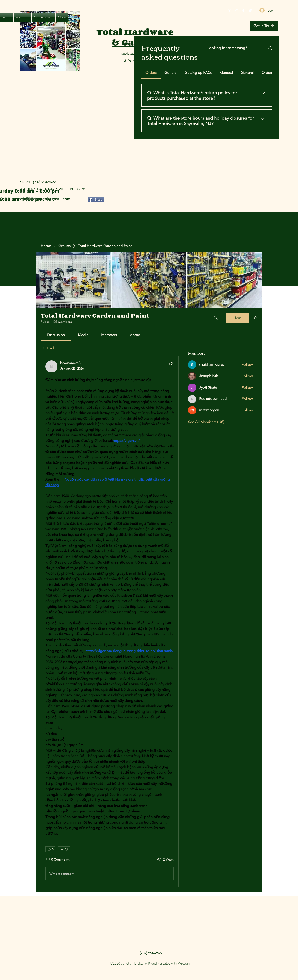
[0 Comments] (58, 860)
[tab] (151, 73)
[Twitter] (250, 10)
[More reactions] (64, 849)
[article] (110, 621)
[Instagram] (236, 10)
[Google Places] (229, 10)
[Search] (216, 318)
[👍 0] (50, 849)
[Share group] (255, 318)
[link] (56, 335)
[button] (264, 26)
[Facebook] (243, 10)
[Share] (96, 200)
